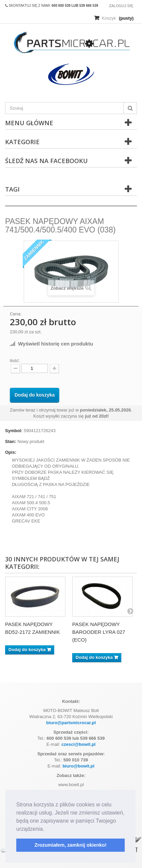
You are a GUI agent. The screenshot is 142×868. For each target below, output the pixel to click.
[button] (47, 829)
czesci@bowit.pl (78, 744)
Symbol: (14, 431)
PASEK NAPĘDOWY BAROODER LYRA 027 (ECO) (99, 632)
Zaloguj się (121, 6)
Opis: (11, 452)
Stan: (11, 441)
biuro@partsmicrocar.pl (71, 723)
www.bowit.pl (71, 785)
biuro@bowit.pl (78, 766)
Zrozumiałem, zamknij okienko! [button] (71, 845)
